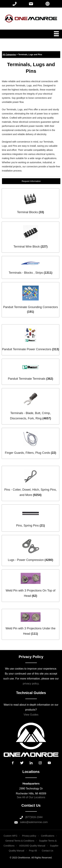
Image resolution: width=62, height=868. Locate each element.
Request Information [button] (31, 181)
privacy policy (31, 684)
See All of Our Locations (31, 797)
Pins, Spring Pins (27, 526)
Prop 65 (33, 851)
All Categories (9, 55)
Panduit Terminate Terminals (27, 379)
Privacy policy (29, 836)
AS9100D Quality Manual (32, 846)
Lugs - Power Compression (26, 560)
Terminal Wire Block (27, 247)
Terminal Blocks (27, 212)
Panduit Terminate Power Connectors (27, 349)
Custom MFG (10, 836)
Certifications (48, 836)
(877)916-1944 (34, 817)
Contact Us (48, 851)
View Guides (31, 715)
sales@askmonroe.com (34, 822)
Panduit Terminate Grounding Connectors (31, 307)
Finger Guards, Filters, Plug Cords (27, 453)
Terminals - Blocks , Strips (26, 273)
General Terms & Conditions (20, 841)
